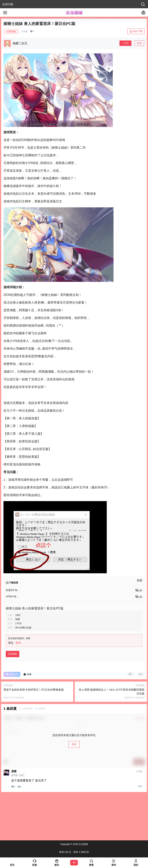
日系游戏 (11, 31)
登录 (18, 643)
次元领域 (83, 844)
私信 (139, 43)
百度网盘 (13, 654)
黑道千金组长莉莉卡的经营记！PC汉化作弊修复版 (34, 690)
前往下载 (136, 31)
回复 (140, 786)
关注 (125, 43)
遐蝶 (14, 771)
